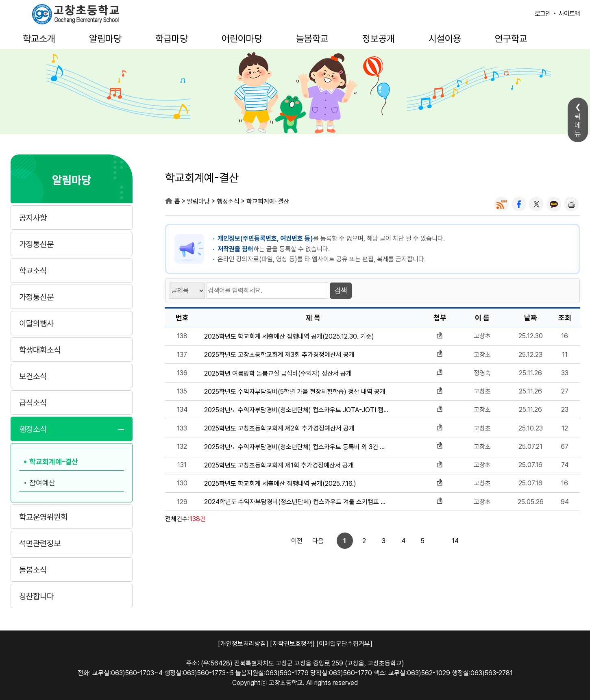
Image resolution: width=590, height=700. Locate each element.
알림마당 (105, 39)
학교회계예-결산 (54, 462)
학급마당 (172, 39)
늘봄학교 (312, 39)
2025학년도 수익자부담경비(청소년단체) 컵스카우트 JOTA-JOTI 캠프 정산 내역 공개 (297, 410)
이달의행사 (36, 324)
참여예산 (42, 483)
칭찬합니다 (36, 596)
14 (428, 541)
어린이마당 (242, 39)
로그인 (543, 14)
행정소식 (33, 429)
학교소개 (39, 39)
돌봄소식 (33, 570)
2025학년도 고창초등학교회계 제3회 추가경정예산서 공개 (279, 355)
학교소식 (33, 271)
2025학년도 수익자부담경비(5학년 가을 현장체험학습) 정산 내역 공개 (295, 392)
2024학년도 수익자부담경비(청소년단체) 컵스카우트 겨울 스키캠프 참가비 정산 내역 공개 (297, 502)
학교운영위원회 (43, 517)
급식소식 (33, 403)
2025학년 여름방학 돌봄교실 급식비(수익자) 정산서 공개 (278, 373)
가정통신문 (36, 244)
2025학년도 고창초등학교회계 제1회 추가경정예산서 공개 (279, 465)
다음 (448, 541)
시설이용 (445, 39)
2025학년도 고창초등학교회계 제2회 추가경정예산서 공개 (279, 428)
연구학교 (511, 39)
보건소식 (33, 376)
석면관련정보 (40, 543)
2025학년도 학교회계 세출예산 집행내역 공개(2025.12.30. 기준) (289, 336)
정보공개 (379, 39)
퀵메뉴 (578, 125)
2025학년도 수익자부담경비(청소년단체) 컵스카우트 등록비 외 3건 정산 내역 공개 (297, 447)
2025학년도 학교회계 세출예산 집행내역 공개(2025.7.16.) (280, 484)
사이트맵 (569, 14)
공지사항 (33, 218)
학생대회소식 (40, 350)
